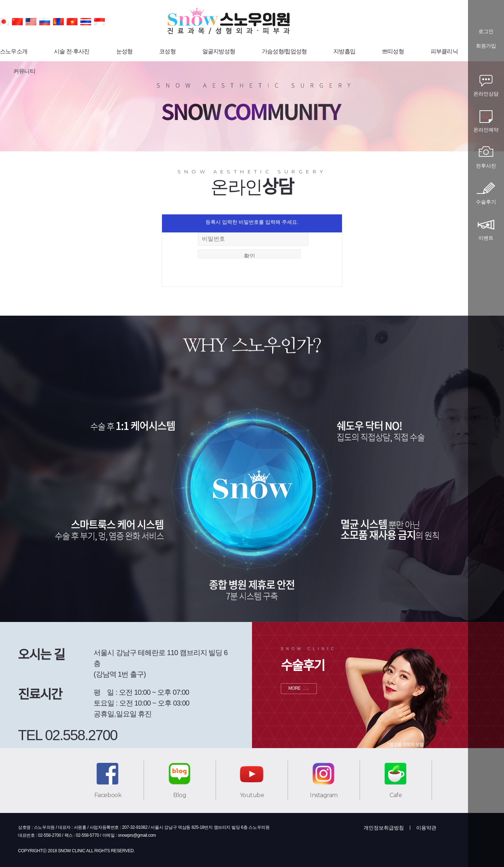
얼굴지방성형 (219, 51)
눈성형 (125, 51)
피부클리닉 (444, 51)
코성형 (167, 51)
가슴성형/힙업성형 (284, 51)
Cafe (396, 795)
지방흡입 (344, 51)
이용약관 (426, 828)
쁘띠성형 (393, 51)
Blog (180, 795)
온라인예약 (486, 130)
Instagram (324, 795)
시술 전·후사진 (72, 51)
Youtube (252, 795)
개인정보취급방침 (384, 828)
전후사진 (486, 166)
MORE (294, 688)
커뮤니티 (24, 71)
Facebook (108, 795)
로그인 (486, 32)
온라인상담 (486, 94)
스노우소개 (14, 51)
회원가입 (486, 46)
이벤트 (486, 238)
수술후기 (486, 202)
